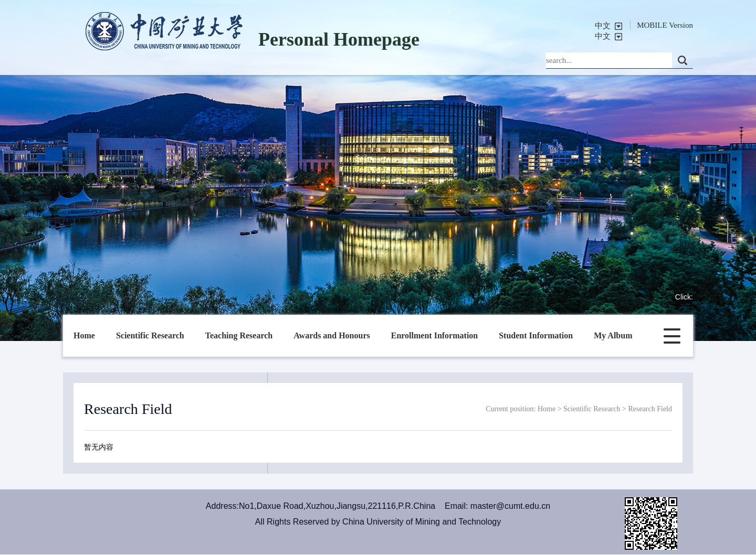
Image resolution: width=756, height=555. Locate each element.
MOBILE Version (665, 25)
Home (84, 335)
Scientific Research (150, 335)
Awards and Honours (332, 335)
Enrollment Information (434, 335)
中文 (603, 26)
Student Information (536, 335)
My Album (613, 335)
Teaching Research (239, 335)
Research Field (650, 409)
